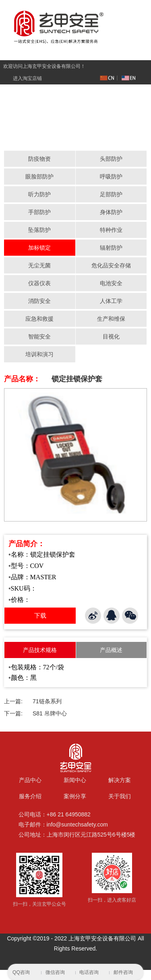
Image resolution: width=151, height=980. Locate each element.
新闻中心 (75, 780)
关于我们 (120, 797)
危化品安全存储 (111, 265)
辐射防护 (111, 248)
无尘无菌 (39, 265)
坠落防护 (39, 230)
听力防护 (39, 194)
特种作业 (111, 230)
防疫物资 (39, 159)
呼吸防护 (111, 177)
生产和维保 (111, 319)
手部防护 (39, 212)
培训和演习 (39, 354)
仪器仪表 (39, 283)
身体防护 (111, 212)
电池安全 (111, 283)
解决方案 (120, 780)
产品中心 (30, 780)
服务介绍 (30, 797)
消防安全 (39, 301)
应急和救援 (39, 319)
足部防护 (111, 194)
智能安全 (39, 336)
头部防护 (111, 159)
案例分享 (75, 797)
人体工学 (111, 301)
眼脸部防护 (39, 177)
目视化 (111, 336)
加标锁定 (39, 248)
